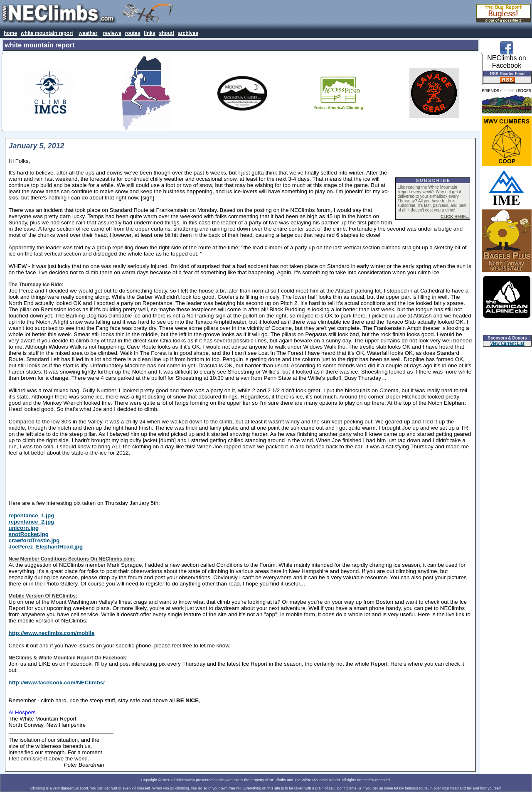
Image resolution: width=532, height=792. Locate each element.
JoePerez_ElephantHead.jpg (46, 547)
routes (133, 33)
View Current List (507, 343)
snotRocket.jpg (29, 534)
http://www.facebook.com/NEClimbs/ (57, 683)
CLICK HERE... (455, 217)
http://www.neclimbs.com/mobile (52, 633)
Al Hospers (22, 712)
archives (188, 33)
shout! (167, 33)
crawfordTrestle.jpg (34, 540)
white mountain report (47, 33)
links (149, 33)
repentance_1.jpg (32, 515)
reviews (112, 33)
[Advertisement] (240, 478)
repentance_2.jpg (32, 522)
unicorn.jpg (24, 528)
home (10, 33)
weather (88, 33)
